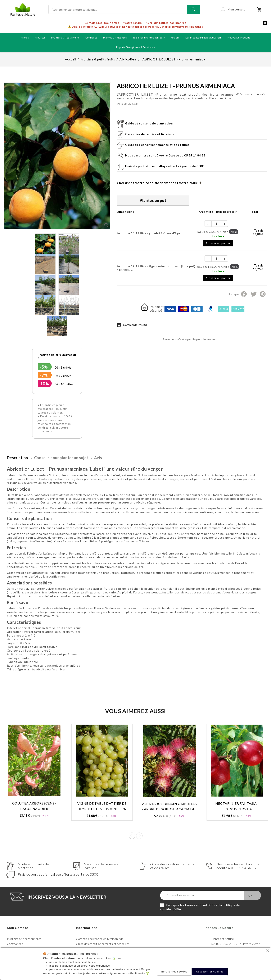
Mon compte (18, 928)
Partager (244, 294)
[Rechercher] (118, 9)
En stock (218, 236)
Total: (258, 232)
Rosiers (175, 38)
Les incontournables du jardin (204, 38)
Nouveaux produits (239, 38)
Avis (98, 458)
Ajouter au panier (218, 243)
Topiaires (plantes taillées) (149, 38)
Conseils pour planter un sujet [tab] (61, 458)
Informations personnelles (24, 939)
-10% (44, 384)
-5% (44, 367)
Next (139, 836)
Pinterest (263, 294)
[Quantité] (216, 224)
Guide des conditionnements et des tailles (103, 944)
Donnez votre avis (250, 94)
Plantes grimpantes (115, 38)
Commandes (15, 944)
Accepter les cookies (210, 972)
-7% (44, 375)
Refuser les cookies (174, 972)
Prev (132, 836)
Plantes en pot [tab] (153, 200)
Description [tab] (18, 458)
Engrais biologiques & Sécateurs (135, 47)
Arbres (25, 38)
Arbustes (40, 38)
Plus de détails (128, 104)
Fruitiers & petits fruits (65, 38)
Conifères (91, 38)
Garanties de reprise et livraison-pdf (99, 939)
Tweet (253, 294)
